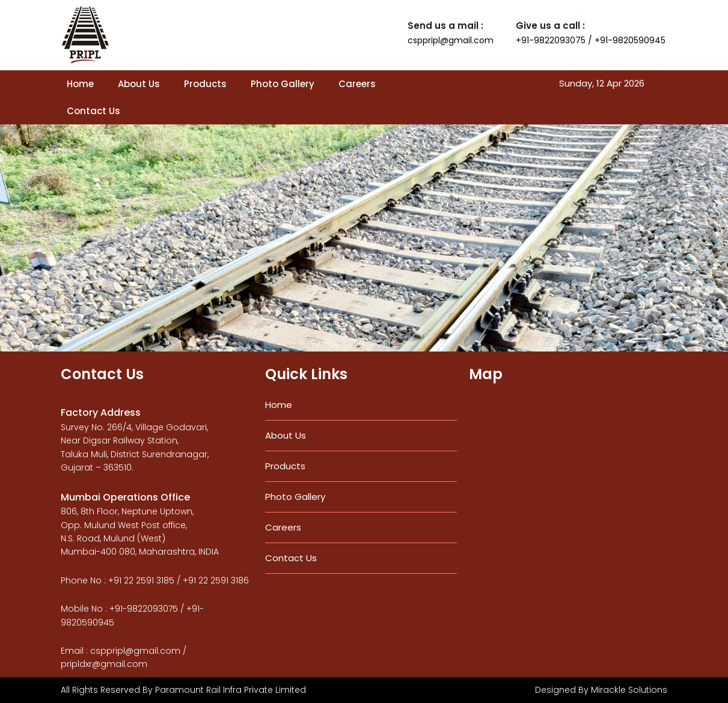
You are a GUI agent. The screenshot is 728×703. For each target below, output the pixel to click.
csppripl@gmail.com (451, 40)
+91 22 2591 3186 (216, 580)
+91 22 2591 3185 (141, 580)
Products (205, 84)
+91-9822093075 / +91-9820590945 (591, 40)
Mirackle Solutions (629, 690)
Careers (357, 84)
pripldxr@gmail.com (104, 664)
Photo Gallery (283, 84)
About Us (139, 84)
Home (80, 84)
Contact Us (93, 111)
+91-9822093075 (144, 609)
